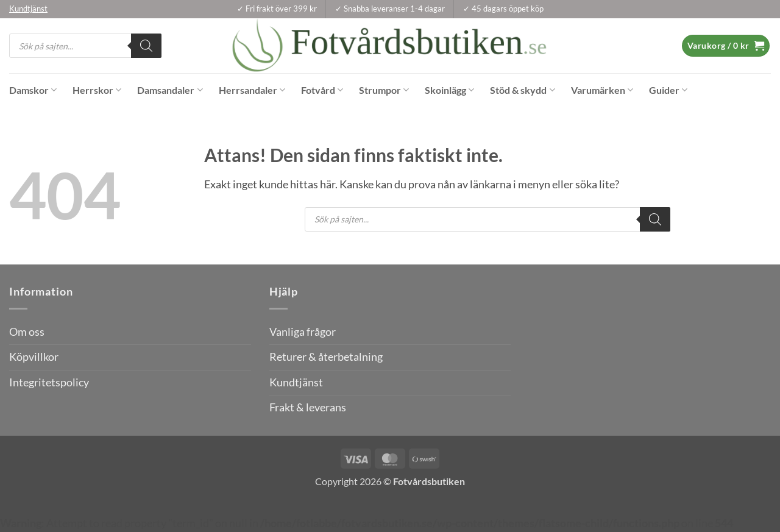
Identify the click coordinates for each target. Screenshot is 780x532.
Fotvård (322, 90)
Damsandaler (170, 90)
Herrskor (97, 90)
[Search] (146, 46)
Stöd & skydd (522, 90)
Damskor (33, 90)
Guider (668, 90)
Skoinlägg (449, 90)
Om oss (27, 332)
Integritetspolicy (49, 382)
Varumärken (602, 90)
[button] (726, 46)
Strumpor (384, 90)
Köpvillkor (34, 357)
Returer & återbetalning (326, 357)
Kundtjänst (296, 382)
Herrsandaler (252, 90)
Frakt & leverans (308, 407)
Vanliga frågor (303, 332)
